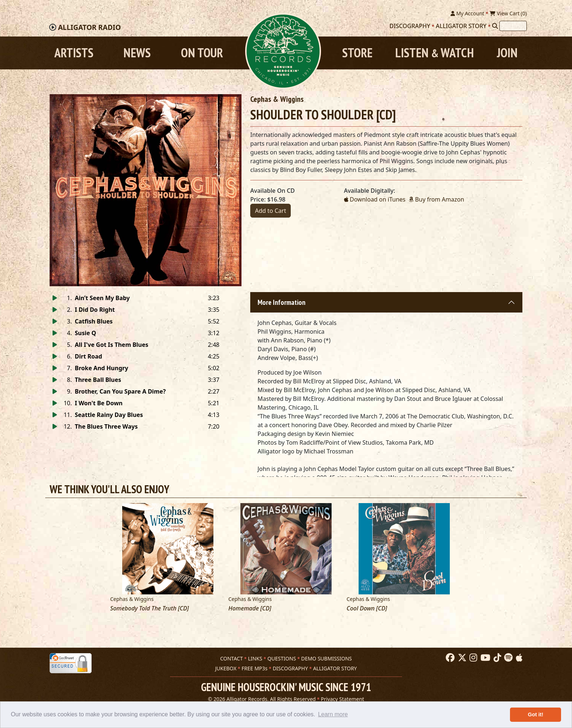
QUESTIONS (282, 658)
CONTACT (231, 658)
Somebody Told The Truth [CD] (150, 608)
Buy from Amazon (436, 199)
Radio (89, 27)
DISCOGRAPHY (290, 668)
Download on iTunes (375, 199)
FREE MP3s (254, 668)
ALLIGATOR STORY (335, 668)
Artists (74, 53)
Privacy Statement (343, 699)
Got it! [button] (536, 714)
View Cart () (508, 13)
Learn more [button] (333, 714)
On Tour (202, 53)
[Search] (495, 26)
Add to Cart (270, 211)
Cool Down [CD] (367, 608)
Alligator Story (461, 26)
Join (507, 53)
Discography (410, 26)
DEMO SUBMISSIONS (326, 658)
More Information (281, 302)
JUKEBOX (226, 668)
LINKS (255, 658)
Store (357, 53)
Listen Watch (434, 53)
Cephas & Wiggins (277, 99)
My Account (467, 13)
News (137, 53)
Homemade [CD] (250, 608)
